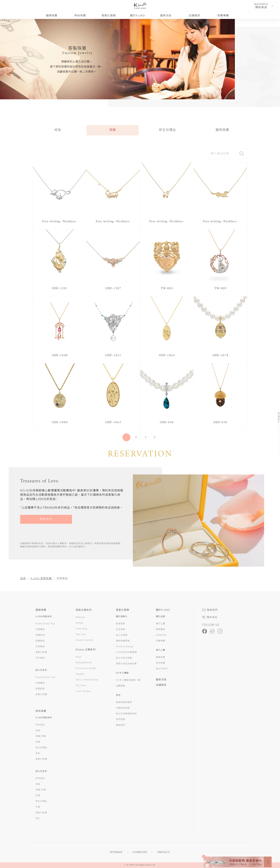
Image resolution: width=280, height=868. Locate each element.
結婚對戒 (40, 635)
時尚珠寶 (80, 15)
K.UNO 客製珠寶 (41, 578)
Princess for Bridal (86, 668)
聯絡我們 (121, 725)
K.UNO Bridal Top (45, 623)
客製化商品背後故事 (126, 663)
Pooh (79, 657)
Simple (80, 623)
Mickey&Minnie (84, 662)
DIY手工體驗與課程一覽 (128, 680)
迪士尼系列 (162, 668)
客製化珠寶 (41, 652)
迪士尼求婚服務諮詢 (126, 713)
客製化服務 (109, 15)
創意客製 (121, 623)
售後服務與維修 (124, 702)
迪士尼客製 (122, 635)
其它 (38, 818)
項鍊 (112, 130)
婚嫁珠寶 (52, 15)
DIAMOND (161, 635)
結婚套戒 (40, 641)
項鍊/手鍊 (41, 736)
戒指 (58, 130)
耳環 (38, 742)
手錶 (38, 807)
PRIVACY (164, 852)
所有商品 (40, 724)
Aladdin (80, 674)
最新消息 (166, 15)
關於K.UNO (137, 15)
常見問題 (121, 719)
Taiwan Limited (84, 640)
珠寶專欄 (223, 15)
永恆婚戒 (40, 646)
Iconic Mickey (83, 691)
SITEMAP (116, 852)
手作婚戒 (40, 658)
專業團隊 (161, 629)
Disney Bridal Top (45, 677)
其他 (38, 753)
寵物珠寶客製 (123, 641)
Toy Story (81, 685)
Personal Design (125, 646)
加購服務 (121, 686)
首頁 (23, 578)
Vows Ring (81, 628)
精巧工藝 (161, 623)
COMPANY (140, 852)
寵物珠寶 (222, 130)
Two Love (81, 634)
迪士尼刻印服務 (124, 658)
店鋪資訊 (194, 15)
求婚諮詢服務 (123, 708)
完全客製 (121, 629)
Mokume (80, 617)
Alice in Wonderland (87, 679)
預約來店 (46, 519)
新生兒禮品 (167, 130)
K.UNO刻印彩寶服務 (126, 652)
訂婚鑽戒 (40, 629)
